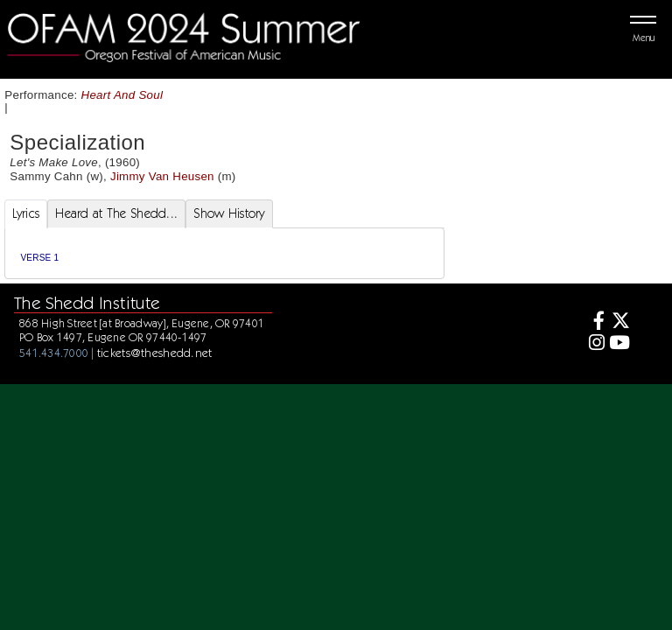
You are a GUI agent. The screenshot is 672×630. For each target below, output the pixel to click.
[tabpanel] (224, 253)
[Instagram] (594, 344)
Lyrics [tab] (26, 213)
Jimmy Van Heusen (162, 176)
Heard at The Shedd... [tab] (116, 213)
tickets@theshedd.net (155, 353)
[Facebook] (594, 322)
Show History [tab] (229, 213)
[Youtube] (619, 344)
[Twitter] (619, 322)
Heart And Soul (122, 95)
